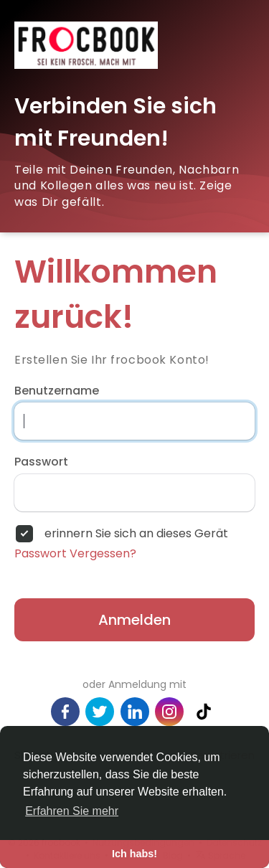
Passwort (41, 462)
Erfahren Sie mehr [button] (72, 811)
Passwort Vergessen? (75, 554)
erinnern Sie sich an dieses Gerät (136, 534)
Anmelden (134, 620)
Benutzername (57, 391)
